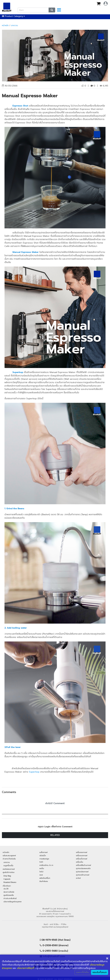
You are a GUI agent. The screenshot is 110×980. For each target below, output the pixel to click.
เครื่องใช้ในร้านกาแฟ (83, 865)
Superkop (34, 772)
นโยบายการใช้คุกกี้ (26, 968)
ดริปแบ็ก (43, 856)
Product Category (13, 16)
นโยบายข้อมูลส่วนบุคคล (13, 902)
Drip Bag (7, 876)
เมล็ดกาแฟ (43, 852)
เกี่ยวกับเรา (7, 886)
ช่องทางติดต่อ (9, 892)
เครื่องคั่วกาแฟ (82, 859)
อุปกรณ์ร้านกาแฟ (83, 875)
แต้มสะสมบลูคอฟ (9, 856)
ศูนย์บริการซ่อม (9, 872)
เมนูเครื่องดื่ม (8, 865)
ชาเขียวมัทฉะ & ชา (46, 865)
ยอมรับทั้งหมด (100, 972)
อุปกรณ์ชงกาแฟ (82, 872)
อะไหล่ (78, 878)
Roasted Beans (10, 882)
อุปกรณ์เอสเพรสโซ (83, 868)
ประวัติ (6, 889)
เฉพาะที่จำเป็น (82, 972)
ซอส (41, 875)
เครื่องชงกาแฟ (82, 852)
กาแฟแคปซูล (44, 859)
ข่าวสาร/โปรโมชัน (9, 859)
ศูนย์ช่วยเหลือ (9, 895)
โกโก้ (41, 862)
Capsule (7, 879)
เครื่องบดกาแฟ (82, 856)
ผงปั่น (42, 868)
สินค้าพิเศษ (44, 881)
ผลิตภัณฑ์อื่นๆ (45, 878)
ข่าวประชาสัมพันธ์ (10, 898)
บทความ (14, 25)
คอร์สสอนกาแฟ (9, 869)
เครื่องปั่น (80, 862)
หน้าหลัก (5, 25)
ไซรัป (41, 872)
